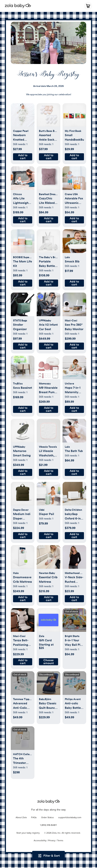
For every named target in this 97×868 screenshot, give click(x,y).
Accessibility (40, 841)
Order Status (47, 818)
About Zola (21, 818)
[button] (23, 117)
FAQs (34, 818)
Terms (60, 841)
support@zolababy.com (70, 818)
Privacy (52, 841)
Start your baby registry (28, 833)
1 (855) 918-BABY (48, 825)
